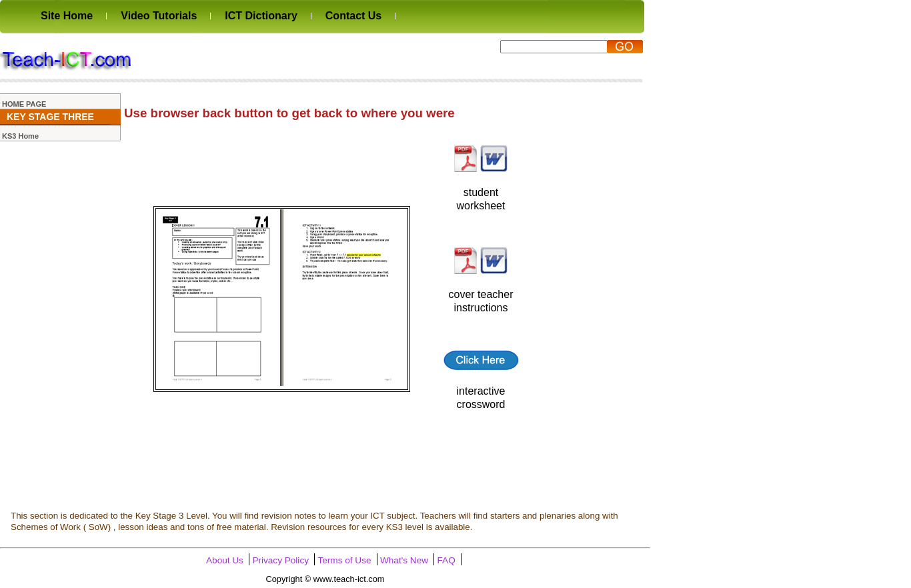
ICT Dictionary (261, 16)
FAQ (446, 560)
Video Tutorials (159, 16)
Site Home (67, 16)
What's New (404, 560)
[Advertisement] (317, 54)
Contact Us (353, 16)
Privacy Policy (280, 560)
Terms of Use (344, 560)
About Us (225, 560)
